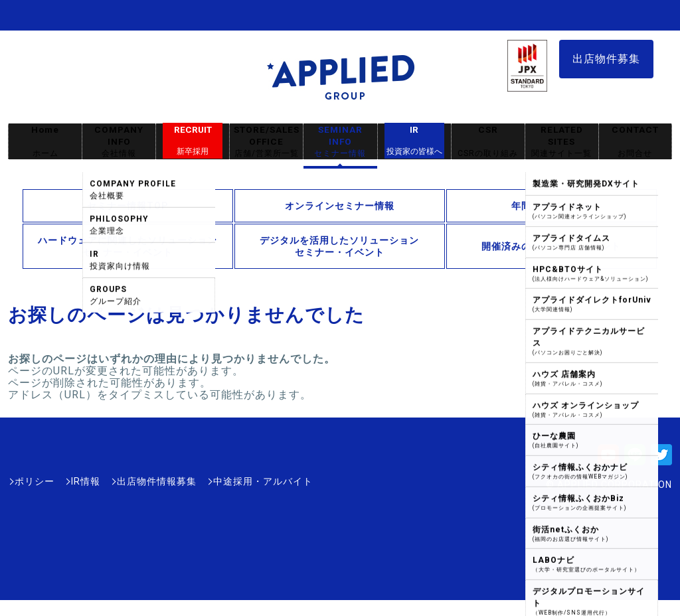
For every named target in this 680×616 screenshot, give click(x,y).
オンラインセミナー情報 (340, 206)
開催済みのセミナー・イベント (551, 246)
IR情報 (86, 481)
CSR (488, 142)
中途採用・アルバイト (263, 481)
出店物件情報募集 (157, 481)
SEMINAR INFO (340, 142)
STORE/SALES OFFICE (266, 142)
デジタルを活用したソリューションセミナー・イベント (339, 246)
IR (414, 141)
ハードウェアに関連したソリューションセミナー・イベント (127, 246)
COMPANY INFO (119, 142)
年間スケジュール (551, 206)
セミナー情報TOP (128, 206)
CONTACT (635, 142)
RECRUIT (193, 141)
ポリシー (35, 481)
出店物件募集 (606, 59)
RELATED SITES (562, 142)
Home (45, 142)
